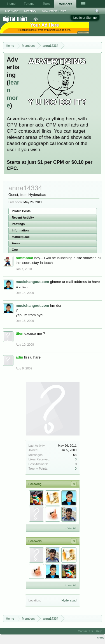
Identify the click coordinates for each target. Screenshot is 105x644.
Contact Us (85, 631)
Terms (99, 638)
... (73, 11)
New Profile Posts (54, 11)
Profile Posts (21, 211)
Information (20, 230)
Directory (30, 11)
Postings (18, 224)
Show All (70, 528)
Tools (46, 4)
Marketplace (21, 237)
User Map (12, 11)
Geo (15, 250)
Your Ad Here (83, 32)
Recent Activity (23, 217)
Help (99, 631)
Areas (16, 243)
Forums (29, 4)
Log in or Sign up (85, 18)
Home (11, 4)
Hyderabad (69, 600)
